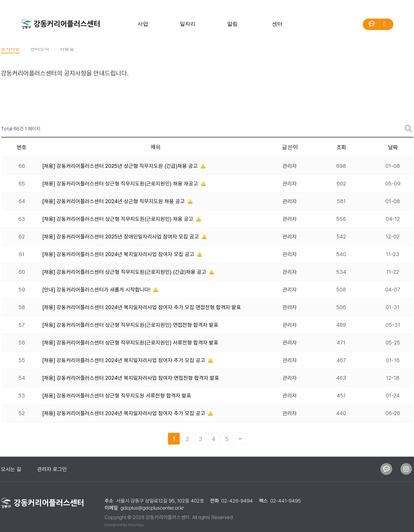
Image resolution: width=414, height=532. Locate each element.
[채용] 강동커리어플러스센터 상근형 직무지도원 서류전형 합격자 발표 (117, 396)
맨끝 (240, 439)
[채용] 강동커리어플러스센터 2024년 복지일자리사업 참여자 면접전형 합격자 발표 (131, 378)
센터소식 (40, 55)
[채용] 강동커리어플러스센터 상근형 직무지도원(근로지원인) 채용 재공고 (121, 184)
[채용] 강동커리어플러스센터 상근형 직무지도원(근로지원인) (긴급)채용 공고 (125, 272)
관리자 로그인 (52, 469)
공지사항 (10, 55)
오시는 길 (11, 469)
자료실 (67, 55)
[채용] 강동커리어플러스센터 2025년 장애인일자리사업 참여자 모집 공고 (121, 237)
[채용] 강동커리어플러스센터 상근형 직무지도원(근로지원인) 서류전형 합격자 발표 (130, 343)
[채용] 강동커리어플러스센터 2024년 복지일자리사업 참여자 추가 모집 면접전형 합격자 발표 (142, 307)
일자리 (188, 24)
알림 (232, 24)
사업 (143, 24)
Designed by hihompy (124, 525)
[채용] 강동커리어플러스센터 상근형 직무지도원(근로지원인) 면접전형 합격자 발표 (130, 325)
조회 (341, 147)
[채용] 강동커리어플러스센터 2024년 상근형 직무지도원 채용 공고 (114, 201)
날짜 (393, 147)
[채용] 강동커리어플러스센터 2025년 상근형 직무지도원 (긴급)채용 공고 (121, 166)
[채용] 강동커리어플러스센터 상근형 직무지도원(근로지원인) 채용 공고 (118, 219)
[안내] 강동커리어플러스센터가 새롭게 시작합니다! (97, 290)
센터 (277, 24)
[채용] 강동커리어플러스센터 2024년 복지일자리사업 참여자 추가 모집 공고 (124, 360)
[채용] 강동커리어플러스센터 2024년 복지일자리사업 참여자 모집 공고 (119, 254)
